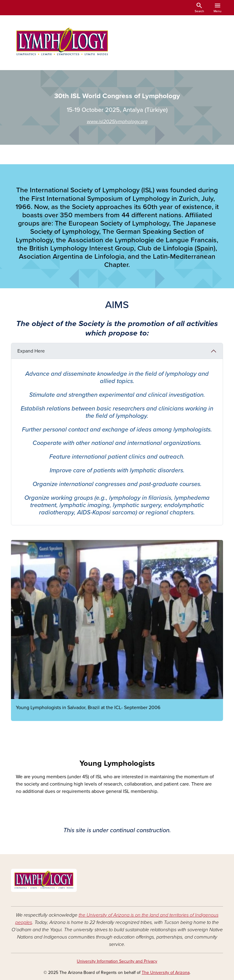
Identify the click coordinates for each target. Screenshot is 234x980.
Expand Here (31, 351)
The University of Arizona (166, 973)
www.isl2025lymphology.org (117, 122)
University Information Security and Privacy (117, 961)
